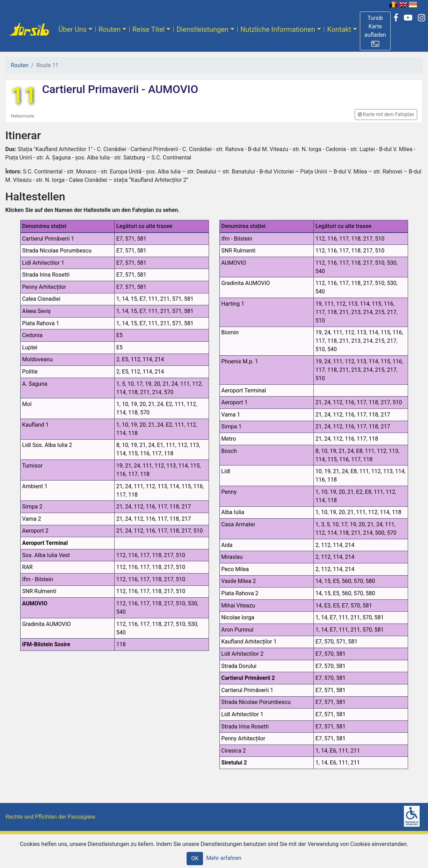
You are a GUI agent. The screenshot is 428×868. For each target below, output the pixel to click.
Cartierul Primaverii (92, 89)
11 (24, 96)
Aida (227, 545)
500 (380, 533)
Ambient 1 (35, 486)
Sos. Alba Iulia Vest (46, 555)
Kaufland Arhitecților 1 (249, 642)
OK (195, 858)
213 (356, 312)
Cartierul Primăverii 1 (48, 239)
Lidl (226, 471)
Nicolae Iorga (238, 617)
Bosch (229, 451)
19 (148, 384)
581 (142, 239)
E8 (359, 451)
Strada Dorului (239, 666)
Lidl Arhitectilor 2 (242, 654)
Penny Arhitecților (44, 287)
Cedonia (32, 335)
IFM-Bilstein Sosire (46, 644)
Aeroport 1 (234, 402)
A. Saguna (35, 384)
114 (147, 359)
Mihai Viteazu (238, 606)
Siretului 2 (234, 763)
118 (133, 392)
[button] (375, 31)
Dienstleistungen (202, 29)
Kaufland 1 (35, 425)
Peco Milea (235, 569)
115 (133, 453)
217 (186, 507)
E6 (333, 751)
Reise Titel (148, 29)
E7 (119, 239)
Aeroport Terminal (45, 543)
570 (169, 392)
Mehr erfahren (224, 858)
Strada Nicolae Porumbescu (57, 251)
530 (192, 603)
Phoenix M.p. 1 (240, 361)
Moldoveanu (37, 359)
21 (166, 384)
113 (194, 445)
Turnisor (32, 466)
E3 (327, 606)
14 (125, 299)
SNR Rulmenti (39, 591)
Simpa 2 (32, 507)
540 (121, 612)
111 (153, 299)
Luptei (30, 347)
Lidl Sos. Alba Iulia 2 (47, 445)
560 (346, 581)
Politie (30, 372)
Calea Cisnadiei (41, 299)
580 (370, 581)
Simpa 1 (231, 426)
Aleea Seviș (36, 311)
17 (139, 384)
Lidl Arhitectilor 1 (43, 263)
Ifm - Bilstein (38, 579)
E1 (160, 445)
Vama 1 (231, 415)
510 (198, 531)
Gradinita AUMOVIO (46, 624)
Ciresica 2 (233, 751)
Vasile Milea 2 (238, 581)
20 (157, 384)
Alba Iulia (233, 512)
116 (145, 453)
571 (130, 239)
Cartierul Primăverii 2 (248, 678)
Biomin (230, 332)
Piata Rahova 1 (41, 323)
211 (165, 299)
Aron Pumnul (237, 630)
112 (135, 359)
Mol (27, 404)
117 (157, 453)
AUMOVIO (172, 89)
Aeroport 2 (35, 531)
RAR (27, 567)
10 (131, 384)
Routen (110, 29)
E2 (169, 404)
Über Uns (72, 29)
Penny (229, 492)
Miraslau (232, 557)
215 (380, 312)
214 (159, 359)
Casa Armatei (238, 524)
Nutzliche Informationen (278, 29)
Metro (228, 439)
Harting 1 (233, 304)
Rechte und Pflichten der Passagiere (50, 817)
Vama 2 (31, 519)
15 (134, 299)
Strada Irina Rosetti (46, 275)
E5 (119, 335)
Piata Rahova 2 (240, 593)
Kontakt (339, 29)
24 (175, 384)
